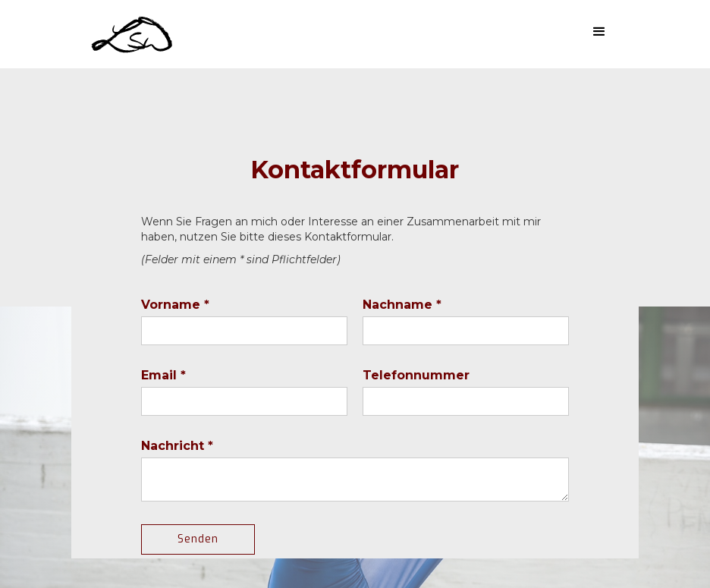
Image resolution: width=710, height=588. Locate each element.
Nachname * (402, 305)
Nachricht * (177, 446)
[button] (599, 32)
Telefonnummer (416, 375)
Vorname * (175, 305)
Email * (163, 375)
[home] (134, 33)
